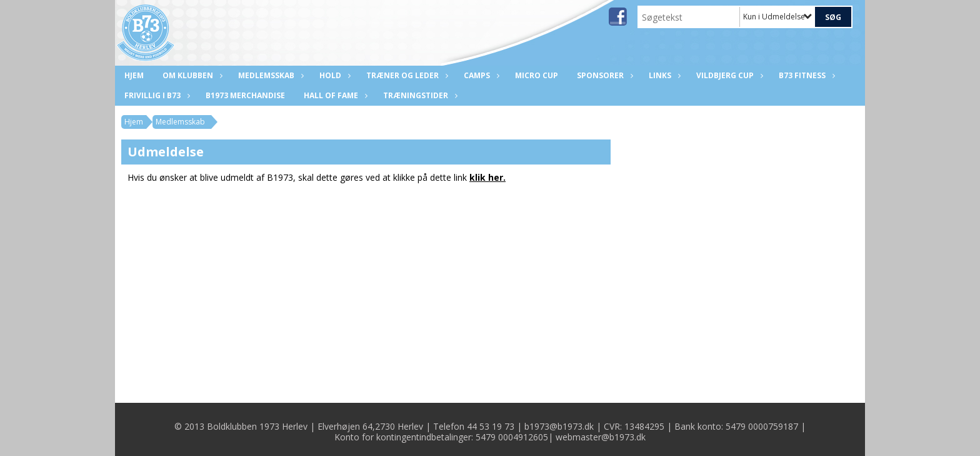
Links (663, 75)
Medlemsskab (269, 75)
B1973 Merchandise (245, 95)
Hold (333, 75)
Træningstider (419, 95)
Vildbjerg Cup (728, 75)
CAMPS (480, 75)
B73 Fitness (805, 75)
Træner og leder (406, 75)
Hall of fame (334, 95)
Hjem (134, 75)
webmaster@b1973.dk (601, 437)
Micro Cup (537, 75)
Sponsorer (603, 75)
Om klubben (191, 75)
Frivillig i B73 (156, 95)
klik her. (487, 177)
